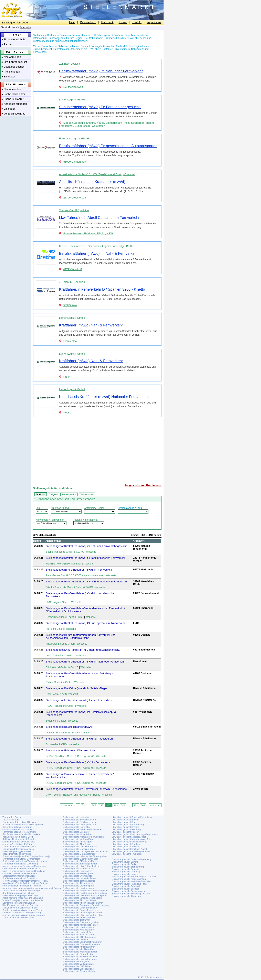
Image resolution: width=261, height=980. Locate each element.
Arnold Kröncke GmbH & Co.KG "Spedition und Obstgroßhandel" (97, 174)
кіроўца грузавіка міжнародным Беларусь (24, 915)
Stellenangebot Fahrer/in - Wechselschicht (71, 750)
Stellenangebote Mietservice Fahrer (81, 925)
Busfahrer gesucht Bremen (125, 869)
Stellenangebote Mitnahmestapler (80, 937)
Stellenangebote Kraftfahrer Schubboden (83, 837)
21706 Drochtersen (75, 198)
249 (123, 806)
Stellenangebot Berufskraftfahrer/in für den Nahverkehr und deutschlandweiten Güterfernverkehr (81, 636)
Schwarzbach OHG (56, 744)
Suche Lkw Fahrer (13, 94)
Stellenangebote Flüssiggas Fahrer (80, 861)
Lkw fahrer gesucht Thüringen (127, 854)
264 (143, 806)
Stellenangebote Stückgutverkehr (80, 822)
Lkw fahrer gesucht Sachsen (126, 847)
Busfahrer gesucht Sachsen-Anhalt (129, 891)
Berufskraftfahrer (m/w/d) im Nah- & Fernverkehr (98, 254)
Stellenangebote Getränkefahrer (79, 854)
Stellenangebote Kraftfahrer (77, 817)
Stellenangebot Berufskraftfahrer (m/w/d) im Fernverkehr (79, 570)
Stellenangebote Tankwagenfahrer (80, 864)
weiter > (158, 535)
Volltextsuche (87, 494)
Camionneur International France (19, 842)
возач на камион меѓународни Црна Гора (24, 871)
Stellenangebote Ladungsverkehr (79, 825)
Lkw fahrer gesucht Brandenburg (128, 825)
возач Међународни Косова (17, 851)
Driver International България (17, 827)
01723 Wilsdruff (73, 269)
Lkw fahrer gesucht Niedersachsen (129, 837)
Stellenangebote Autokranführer (79, 947)
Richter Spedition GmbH (59, 682)
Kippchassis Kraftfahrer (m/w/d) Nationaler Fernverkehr (104, 397)
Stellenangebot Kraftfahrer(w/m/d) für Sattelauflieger (77, 688)
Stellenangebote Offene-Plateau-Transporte (85, 895)
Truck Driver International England (19, 847)
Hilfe (72, 22)
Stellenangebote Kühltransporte (79, 888)
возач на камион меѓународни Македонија (24, 866)
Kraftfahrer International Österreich (20, 878)
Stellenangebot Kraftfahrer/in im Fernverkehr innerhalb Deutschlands (86, 789)
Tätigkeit (54, 494)
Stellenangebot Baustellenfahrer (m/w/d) (70, 727)
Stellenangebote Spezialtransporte (80, 959)
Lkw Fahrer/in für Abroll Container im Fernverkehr (99, 218)
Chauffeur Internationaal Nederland (20, 873)
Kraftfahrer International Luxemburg (20, 864)
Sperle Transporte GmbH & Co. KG (65, 552)
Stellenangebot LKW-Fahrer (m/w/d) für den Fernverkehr (79, 700)
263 (136, 806)
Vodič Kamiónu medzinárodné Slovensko (23, 898)
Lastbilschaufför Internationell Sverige (21, 891)
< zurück (135, 535)
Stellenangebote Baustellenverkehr (80, 910)
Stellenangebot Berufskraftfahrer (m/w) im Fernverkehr (78, 762)
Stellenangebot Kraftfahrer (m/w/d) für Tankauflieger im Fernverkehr (86, 558)
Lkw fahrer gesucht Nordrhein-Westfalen (132, 839)
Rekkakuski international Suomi (18, 839)
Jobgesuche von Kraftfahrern (143, 485)
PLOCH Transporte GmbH (60, 706)
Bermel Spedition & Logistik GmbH (65, 617)
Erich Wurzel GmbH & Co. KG (62, 667)
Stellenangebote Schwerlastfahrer (80, 954)
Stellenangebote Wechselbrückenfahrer (83, 829)
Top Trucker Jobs (11, 820)
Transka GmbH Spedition (74, 210)
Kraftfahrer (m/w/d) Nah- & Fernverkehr (91, 325)
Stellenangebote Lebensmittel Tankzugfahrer (85, 856)
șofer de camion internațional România (22, 886)
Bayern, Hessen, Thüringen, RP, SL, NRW (88, 233)
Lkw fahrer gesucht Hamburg (126, 829)
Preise (123, 22)
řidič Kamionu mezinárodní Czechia (20, 905)
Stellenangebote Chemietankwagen (81, 859)
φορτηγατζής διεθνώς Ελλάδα (17, 844)
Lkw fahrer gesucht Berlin (125, 822)
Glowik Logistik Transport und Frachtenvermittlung (73, 795)
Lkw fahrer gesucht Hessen (126, 832)
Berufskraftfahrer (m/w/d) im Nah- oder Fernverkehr (101, 71)
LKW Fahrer (94, 49)
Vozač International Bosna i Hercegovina (23, 825)
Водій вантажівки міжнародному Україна (23, 910)
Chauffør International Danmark (18, 829)
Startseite (26, 27)
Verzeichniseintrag (13, 114)
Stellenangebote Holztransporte (79, 927)
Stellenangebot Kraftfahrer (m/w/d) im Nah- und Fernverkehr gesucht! (87, 546)
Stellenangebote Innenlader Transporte (82, 898)
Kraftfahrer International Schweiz (19, 893)
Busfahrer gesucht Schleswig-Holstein (131, 894)
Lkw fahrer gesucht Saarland (126, 844)
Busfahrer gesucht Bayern (125, 862)
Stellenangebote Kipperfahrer (78, 834)
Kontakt (137, 22)
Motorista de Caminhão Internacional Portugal (25, 883)
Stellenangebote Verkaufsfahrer (79, 964)
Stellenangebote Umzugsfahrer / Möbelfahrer (85, 851)
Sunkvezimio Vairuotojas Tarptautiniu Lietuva (25, 861)
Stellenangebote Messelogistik (78, 873)
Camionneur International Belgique (20, 822)
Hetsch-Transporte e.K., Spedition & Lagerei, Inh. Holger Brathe (97, 246)
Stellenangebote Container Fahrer (80, 847)
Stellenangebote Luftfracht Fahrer (80, 878)
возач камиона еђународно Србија (20, 895)
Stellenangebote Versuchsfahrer (79, 917)
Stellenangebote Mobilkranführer (79, 949)
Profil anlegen (11, 72)
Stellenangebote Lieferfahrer (77, 827)
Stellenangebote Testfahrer (76, 920)
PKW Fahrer (121, 49)
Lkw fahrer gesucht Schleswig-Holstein (131, 851)
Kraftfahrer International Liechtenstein (21, 859)
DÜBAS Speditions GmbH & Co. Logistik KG (70, 756)
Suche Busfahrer (12, 99)
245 (94, 806)
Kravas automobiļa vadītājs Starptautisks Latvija (26, 856)
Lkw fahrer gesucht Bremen (126, 827)
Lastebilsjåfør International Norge (19, 876)
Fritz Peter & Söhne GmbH (60, 644)
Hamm (67, 377)
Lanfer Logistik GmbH (72, 100)
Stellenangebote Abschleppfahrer (80, 900)
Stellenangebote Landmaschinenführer (82, 942)
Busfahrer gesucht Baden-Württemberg (131, 859)
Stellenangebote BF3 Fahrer (77, 966)
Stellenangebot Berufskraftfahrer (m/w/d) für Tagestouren (79, 739)
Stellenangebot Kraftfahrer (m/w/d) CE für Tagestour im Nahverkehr (85, 623)
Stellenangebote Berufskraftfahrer (80, 820)
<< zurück (67, 806)
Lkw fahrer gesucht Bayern (125, 820)
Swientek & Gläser (56, 721)
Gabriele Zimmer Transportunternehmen (68, 733)
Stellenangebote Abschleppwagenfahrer (83, 903)
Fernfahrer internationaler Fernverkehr (21, 834)
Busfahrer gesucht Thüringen (126, 896)
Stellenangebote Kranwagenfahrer (80, 952)
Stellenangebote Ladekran (76, 939)
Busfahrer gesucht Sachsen (126, 889)
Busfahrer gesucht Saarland (126, 886)
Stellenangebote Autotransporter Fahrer (83, 913)
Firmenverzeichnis (13, 39)
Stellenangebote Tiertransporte (78, 883)
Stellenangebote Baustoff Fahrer (79, 935)
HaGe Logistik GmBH (58, 602)
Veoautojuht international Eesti (18, 837)
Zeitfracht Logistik (70, 64)
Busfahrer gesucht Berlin (124, 864)
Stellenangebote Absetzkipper (78, 842)
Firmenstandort (69, 494)
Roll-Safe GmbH (55, 629)
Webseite (91, 552)
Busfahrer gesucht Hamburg (126, 872)
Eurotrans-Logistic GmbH (74, 138)
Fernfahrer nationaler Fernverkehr (19, 832)
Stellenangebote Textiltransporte (79, 881)
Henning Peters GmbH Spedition (64, 564)
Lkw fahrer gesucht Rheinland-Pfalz (130, 842)
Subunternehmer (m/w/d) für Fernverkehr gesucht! (100, 107)
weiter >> (155, 806)
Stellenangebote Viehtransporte (79, 886)
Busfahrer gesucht (13, 67)
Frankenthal (70, 341)
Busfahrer (107, 49)
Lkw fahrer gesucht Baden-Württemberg (132, 817)
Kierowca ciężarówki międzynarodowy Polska (25, 881)
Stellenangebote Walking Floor (78, 839)
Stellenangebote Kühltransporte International (85, 893)
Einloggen (8, 77)
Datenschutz (88, 22)
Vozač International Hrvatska (17, 854)
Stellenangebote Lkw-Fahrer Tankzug (82, 866)
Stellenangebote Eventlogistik (78, 876)
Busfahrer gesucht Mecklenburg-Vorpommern (135, 876)
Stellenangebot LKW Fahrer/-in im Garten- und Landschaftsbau (83, 650)
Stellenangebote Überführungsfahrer (81, 922)
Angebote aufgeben (14, 104)
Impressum (154, 22)
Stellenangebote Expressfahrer (78, 869)
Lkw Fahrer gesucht (14, 62)
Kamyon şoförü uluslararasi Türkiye (20, 908)
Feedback (107, 22)
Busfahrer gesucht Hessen (125, 874)
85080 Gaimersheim (75, 162)
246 (101, 806)
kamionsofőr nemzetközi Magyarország (22, 913)
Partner (7, 44)
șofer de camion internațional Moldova (21, 869)
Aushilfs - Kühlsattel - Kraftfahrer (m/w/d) (92, 182)
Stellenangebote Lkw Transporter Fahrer (83, 915)
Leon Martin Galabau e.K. (60, 656)
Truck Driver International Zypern (19, 917)
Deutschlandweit (73, 87)
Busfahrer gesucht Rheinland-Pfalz (129, 884)
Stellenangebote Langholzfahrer (79, 932)
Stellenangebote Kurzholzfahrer (79, 930)
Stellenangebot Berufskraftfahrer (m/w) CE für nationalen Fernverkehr (87, 581)
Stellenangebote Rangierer (76, 961)
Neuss (67, 413)
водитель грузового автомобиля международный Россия (32, 888)
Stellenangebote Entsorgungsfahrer (81, 908)
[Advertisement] (97, 449)
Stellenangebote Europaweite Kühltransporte (85, 891)
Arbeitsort (41, 494)
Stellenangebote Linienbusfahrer (79, 969)
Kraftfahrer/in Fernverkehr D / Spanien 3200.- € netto (102, 289)
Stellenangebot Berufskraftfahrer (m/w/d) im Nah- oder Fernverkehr (85, 662)
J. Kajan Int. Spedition (72, 282)
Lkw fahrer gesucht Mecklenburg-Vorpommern (135, 834)
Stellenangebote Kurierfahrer (77, 871)
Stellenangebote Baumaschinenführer (82, 944)
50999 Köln (70, 305)
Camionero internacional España (19, 903)
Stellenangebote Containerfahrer (79, 849)
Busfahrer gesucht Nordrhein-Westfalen (132, 881)
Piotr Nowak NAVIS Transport (62, 694)
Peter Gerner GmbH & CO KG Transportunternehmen (75, 575)
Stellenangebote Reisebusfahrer (79, 971)
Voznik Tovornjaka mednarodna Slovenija (23, 900)
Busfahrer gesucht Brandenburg (128, 867)
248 (116, 806)
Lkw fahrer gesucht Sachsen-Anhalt (130, 849)
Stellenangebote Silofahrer (76, 832)
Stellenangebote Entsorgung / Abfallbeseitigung (87, 905)
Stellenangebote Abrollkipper (77, 844)
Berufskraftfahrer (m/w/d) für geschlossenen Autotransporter (108, 146)
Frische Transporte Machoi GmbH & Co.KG (69, 587)
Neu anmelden (11, 57)
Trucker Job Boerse (12, 817)
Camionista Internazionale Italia (18, 849)
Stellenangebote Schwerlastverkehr (81, 957)
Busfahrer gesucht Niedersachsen (129, 879)
